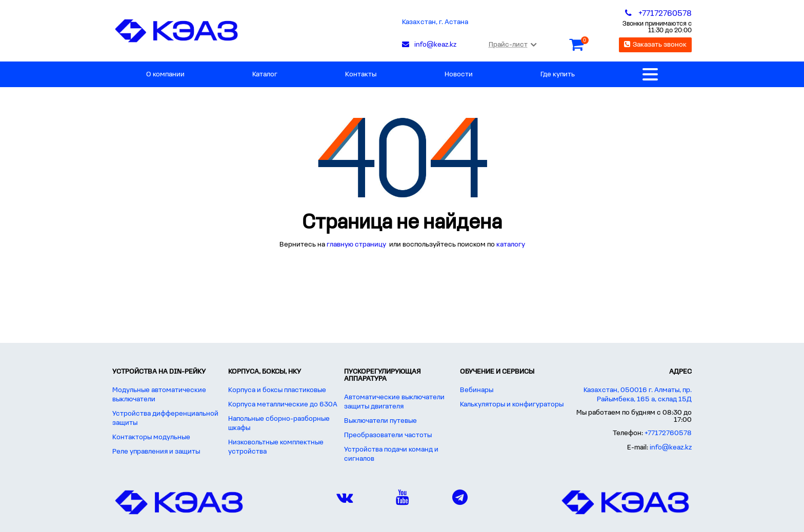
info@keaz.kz (671, 448)
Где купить (558, 75)
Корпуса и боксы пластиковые (277, 390)
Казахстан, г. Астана (435, 22)
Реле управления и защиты (156, 452)
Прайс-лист (512, 45)
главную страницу (357, 245)
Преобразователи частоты (388, 435)
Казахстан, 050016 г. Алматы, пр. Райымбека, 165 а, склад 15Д (638, 395)
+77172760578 (668, 433)
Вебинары (477, 390)
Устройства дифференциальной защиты (165, 418)
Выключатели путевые (380, 421)
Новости (459, 75)
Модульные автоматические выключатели (159, 395)
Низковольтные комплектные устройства (276, 447)
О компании (165, 75)
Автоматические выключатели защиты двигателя (394, 402)
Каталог (265, 75)
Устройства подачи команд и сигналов (391, 454)
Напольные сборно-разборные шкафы (279, 424)
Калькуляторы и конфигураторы (512, 405)
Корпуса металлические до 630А (283, 405)
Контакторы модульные (151, 437)
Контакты (361, 75)
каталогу (511, 245)
